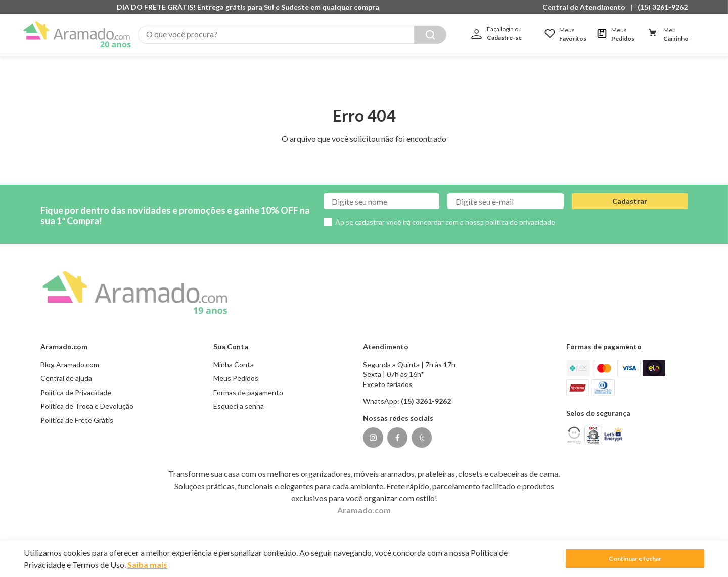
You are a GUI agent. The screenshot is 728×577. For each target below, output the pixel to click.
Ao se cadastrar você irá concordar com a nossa (445, 212)
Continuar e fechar (635, 559)
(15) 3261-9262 (663, 7)
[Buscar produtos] (430, 35)
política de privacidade (520, 212)
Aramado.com (364, 499)
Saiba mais (147, 565)
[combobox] (292, 35)
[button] (586, 7)
